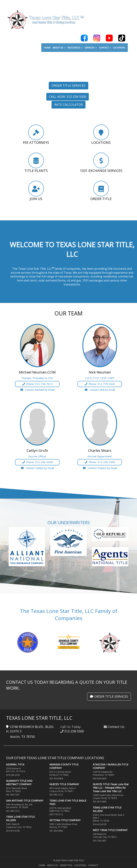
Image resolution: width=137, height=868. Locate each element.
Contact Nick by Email (100, 390)
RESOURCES (75, 48)
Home (42, 865)
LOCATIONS (119, 48)
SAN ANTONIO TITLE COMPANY (25, 801)
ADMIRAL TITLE (15, 764)
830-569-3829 (100, 778)
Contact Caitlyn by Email (37, 468)
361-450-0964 (56, 778)
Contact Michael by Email (37, 390)
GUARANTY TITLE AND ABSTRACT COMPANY (19, 782)
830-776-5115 (56, 814)
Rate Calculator (68, 105)
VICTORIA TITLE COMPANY (65, 820)
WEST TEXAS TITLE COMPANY (110, 830)
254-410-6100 (13, 831)
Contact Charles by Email (100, 468)
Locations (80, 865)
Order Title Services (68, 85)
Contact (93, 865)
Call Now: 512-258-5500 (68, 97)
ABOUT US (59, 48)
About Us (52, 865)
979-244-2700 (13, 775)
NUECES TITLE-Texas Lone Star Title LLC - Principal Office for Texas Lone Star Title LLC (111, 788)
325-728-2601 (100, 841)
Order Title (66, 865)
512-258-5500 (74, 731)
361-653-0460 (100, 802)
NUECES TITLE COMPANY (64, 784)
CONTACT (105, 48)
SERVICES (91, 48)
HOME (47, 48)
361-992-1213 (13, 811)
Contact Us (116, 727)
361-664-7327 (13, 795)
